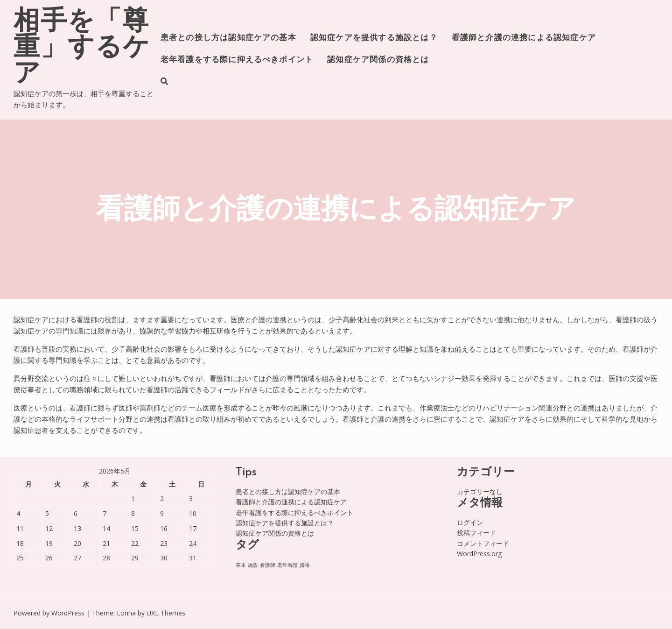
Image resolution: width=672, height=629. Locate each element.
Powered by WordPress (49, 613)
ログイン (470, 522)
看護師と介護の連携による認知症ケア (524, 38)
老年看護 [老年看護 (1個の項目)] (287, 565)
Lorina (126, 613)
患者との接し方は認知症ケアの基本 (228, 38)
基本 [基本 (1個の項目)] (241, 565)
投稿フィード (476, 533)
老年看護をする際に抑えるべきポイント (237, 60)
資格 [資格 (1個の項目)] (305, 565)
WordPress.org (479, 554)
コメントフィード (483, 543)
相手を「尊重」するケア (82, 49)
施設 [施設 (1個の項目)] (253, 565)
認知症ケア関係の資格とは (378, 60)
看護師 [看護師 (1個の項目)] (268, 565)
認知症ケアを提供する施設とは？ (374, 38)
